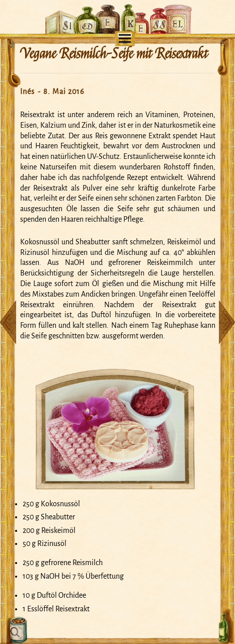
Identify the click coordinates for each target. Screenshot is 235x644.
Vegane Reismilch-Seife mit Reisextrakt (114, 54)
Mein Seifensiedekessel (117, 8)
